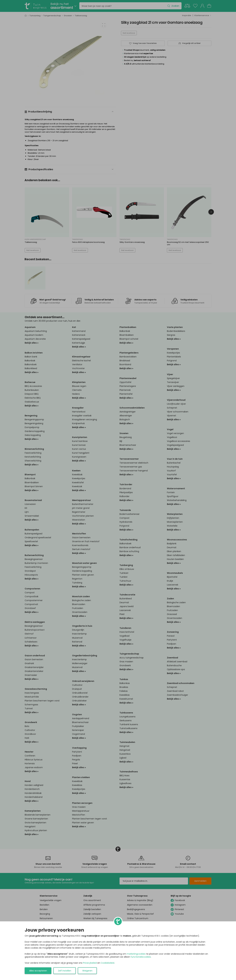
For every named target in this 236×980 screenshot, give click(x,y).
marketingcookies (136, 954)
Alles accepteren (38, 971)
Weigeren (87, 971)
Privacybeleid (90, 963)
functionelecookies (141, 957)
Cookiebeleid (107, 963)
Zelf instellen (65, 971)
